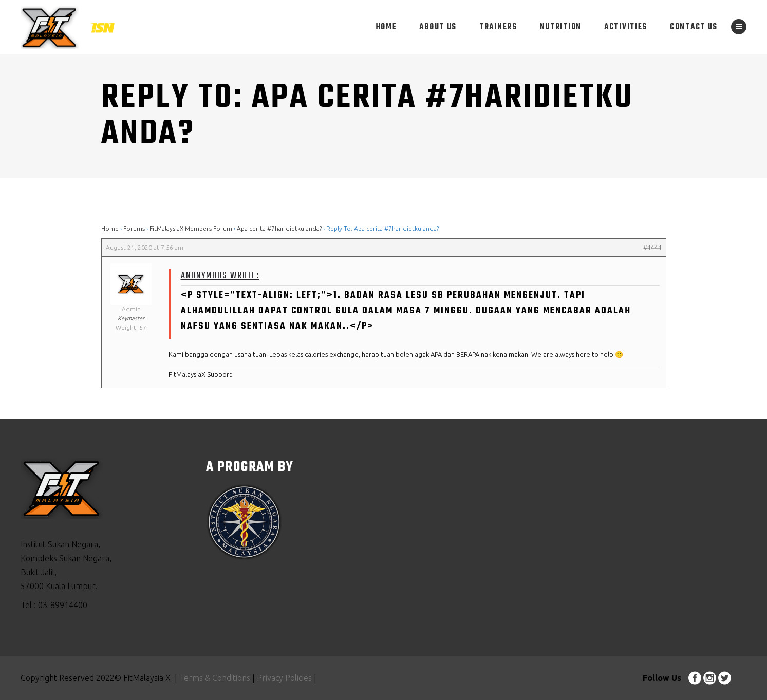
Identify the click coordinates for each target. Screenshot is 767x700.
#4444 (652, 247)
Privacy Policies (283, 678)
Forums (134, 228)
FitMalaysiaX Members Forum (191, 228)
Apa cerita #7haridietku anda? (279, 228)
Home (110, 228)
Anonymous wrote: (220, 276)
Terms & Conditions (215, 678)
